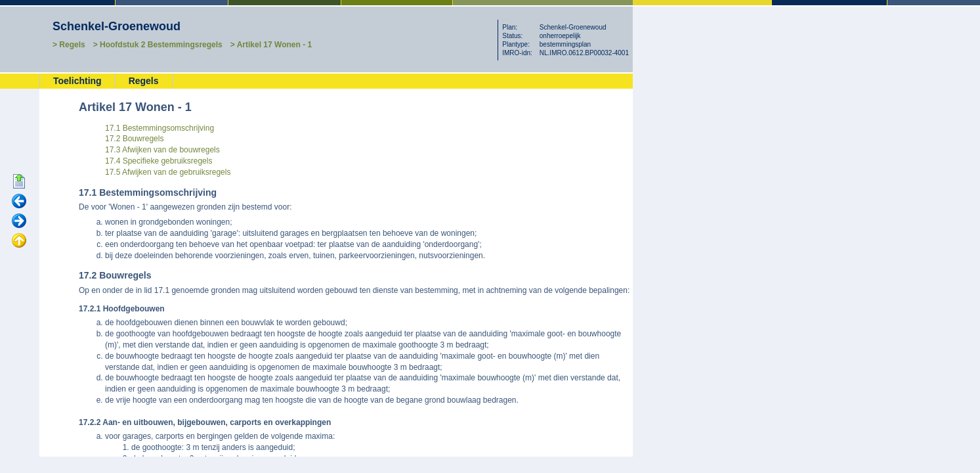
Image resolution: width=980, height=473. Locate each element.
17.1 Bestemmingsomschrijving (160, 128)
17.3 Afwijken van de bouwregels (162, 150)
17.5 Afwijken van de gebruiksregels (168, 172)
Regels (72, 45)
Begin (19, 182)
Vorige (19, 202)
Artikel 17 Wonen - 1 (274, 45)
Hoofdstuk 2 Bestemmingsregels (161, 45)
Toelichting (77, 81)
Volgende (19, 221)
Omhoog (19, 241)
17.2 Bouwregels (134, 139)
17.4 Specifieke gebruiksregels (159, 161)
